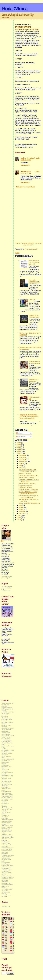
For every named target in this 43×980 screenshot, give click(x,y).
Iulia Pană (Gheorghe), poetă (7, 807)
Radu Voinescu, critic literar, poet (6, 869)
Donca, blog (5, 769)
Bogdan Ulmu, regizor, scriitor (6, 733)
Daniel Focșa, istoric (8, 759)
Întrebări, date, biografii (6, 893)
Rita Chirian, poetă (7, 879)
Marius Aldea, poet (7, 826)
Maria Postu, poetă (7, 820)
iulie (21, 466)
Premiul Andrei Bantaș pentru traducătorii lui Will (28, 496)
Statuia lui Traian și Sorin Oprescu (35, 363)
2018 (19, 443)
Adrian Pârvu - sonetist (26, 478)
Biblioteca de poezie (8, 728)
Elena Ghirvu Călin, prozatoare (7, 776)
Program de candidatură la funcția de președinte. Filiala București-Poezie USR (29, 416)
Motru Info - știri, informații (6, 840)
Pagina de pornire (28, 244)
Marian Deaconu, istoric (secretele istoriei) (7, 823)
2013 (19, 451)
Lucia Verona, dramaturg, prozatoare (6, 817)
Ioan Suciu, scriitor (7, 795)
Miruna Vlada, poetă (8, 837)
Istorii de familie (6, 591)
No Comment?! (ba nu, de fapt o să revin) (35, 262)
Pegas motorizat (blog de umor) (6, 857)
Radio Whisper (6, 862)
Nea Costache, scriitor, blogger (6, 843)
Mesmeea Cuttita (7, 830)
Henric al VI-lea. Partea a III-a (29, 476)
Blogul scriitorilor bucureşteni (6, 730)
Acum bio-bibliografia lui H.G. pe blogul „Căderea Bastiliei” (7, 708)
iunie (21, 468)
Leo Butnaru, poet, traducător (7, 810)
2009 (19, 520)
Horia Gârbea (15, 9)
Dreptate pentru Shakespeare (29, 490)
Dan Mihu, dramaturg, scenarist (8, 750)
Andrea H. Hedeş (27, 158)
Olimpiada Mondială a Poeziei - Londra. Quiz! (29, 481)
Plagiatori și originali (25, 486)
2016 (19, 445)
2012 (19, 453)
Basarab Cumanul (25, 474)
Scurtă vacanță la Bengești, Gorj (29, 503)
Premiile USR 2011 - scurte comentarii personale (28, 493)
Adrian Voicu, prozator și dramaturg (5, 715)
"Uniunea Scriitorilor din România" (7, 704)
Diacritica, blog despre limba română (6, 762)
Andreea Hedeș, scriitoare (6, 726)
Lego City (32, 299)
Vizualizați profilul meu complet (7, 577)
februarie (22, 511)
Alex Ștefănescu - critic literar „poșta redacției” (7, 719)
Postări (20, 433)
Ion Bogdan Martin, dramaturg (7, 800)
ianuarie (22, 514)
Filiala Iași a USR (7, 784)
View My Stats (6, 906)
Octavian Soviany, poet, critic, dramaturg (7, 852)
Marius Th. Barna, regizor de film (7, 828)
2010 (19, 518)
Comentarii (21, 437)
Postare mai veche (35, 243)
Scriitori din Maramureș (5, 881)
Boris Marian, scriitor (8, 736)
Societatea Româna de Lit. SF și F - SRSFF (7, 886)
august (22, 464)
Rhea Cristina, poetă (8, 877)
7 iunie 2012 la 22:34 (30, 172)
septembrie (23, 461)
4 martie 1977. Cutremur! (34, 380)
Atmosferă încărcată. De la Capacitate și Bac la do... (28, 471)
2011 (19, 516)
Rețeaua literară (6, 876)
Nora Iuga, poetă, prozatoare (7, 845)
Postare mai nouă (21, 243)
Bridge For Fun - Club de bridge (6, 738)
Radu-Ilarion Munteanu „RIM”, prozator (7, 873)
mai (21, 505)
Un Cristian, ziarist (7, 889)
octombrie (23, 459)
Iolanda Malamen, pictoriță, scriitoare (7, 797)
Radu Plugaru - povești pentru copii (7, 865)
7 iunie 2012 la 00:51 (30, 159)
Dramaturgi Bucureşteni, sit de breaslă (7, 772)
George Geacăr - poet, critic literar (7, 792)
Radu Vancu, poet (7, 867)
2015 (19, 447)
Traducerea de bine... (26, 488)
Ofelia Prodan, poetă (8, 855)
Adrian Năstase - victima (27, 484)
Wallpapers (5, 890)
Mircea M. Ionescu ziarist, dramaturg (7, 835)
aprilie (21, 507)
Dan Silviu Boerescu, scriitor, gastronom (7, 753)
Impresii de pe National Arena (34, 316)
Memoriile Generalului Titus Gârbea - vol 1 (35, 282)
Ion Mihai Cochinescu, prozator (5, 803)
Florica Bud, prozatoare (5, 786)
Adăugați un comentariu (25, 187)
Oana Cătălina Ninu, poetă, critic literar (8, 848)
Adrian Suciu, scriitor (8, 712)
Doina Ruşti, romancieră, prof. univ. (7, 767)
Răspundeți (25, 165)
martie (21, 509)
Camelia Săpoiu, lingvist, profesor (6, 741)
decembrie (23, 455)
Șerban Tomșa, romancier (6, 896)
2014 (19, 449)
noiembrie (23, 457)
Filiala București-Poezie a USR (6, 782)
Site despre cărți (6, 883)
